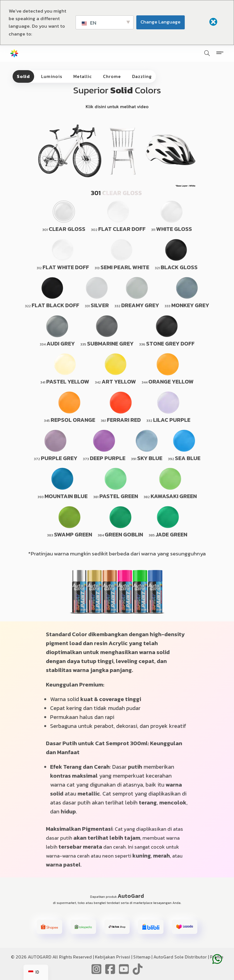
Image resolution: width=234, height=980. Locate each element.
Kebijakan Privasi (113, 957)
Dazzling (142, 76)
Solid (23, 76)
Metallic (83, 76)
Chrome (112, 76)
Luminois (52, 76)
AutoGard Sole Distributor (180, 957)
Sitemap (142, 957)
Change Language (161, 22)
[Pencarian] (207, 53)
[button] (49, 927)
